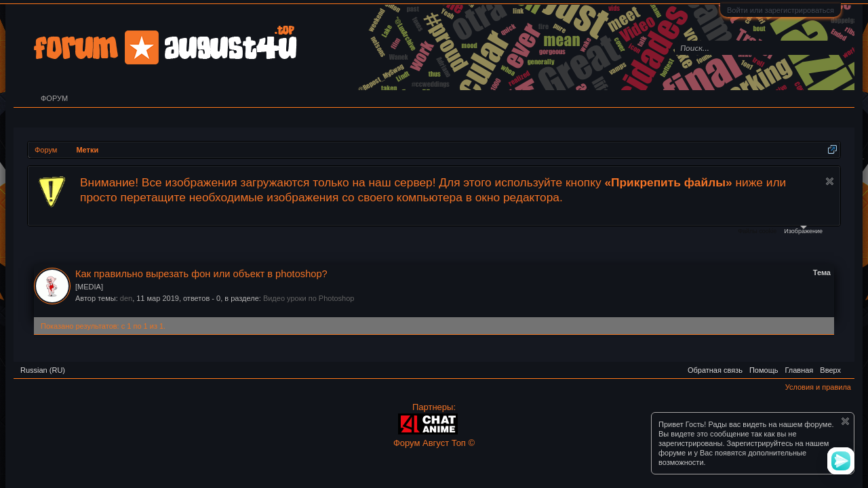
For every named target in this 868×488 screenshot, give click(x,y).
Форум (54, 98)
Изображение (803, 230)
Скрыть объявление (830, 181)
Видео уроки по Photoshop (309, 298)
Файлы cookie (757, 231)
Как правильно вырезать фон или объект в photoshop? (201, 274)
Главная (799, 370)
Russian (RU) (43, 370)
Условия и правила (818, 387)
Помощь (764, 370)
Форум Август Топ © (434, 443)
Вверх (830, 370)
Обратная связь (715, 370)
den (126, 298)
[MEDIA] (89, 287)
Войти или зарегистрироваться (781, 10)
